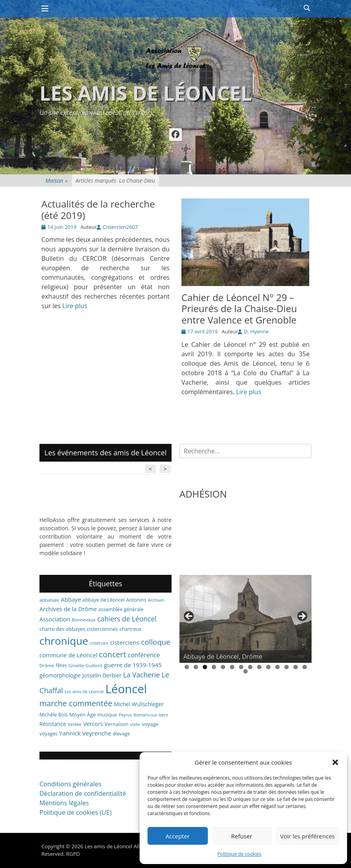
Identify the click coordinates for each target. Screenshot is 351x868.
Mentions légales (64, 803)
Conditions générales (70, 784)
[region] (246, 619)
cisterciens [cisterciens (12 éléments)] (125, 642)
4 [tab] (214, 667)
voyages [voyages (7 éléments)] (49, 734)
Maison (57, 181)
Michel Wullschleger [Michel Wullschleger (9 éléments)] (139, 704)
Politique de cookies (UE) (76, 812)
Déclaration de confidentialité (83, 793)
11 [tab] (277, 667)
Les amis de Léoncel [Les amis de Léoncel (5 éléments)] (84, 692)
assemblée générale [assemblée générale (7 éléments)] (121, 609)
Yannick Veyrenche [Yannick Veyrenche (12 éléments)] (85, 733)
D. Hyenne (256, 331)
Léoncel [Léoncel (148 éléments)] (126, 689)
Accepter (178, 836)
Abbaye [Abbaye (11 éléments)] (71, 599)
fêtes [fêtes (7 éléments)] (62, 665)
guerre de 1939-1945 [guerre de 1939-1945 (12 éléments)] (133, 665)
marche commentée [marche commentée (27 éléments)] (76, 703)
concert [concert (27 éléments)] (113, 654)
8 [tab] (250, 667)
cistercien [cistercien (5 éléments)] (99, 643)
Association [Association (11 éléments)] (55, 619)
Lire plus (75, 306)
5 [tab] (223, 667)
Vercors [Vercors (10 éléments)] (93, 724)
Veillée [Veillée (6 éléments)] (75, 724)
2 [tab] (196, 667)
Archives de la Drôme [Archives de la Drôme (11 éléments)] (68, 609)
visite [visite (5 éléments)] (135, 724)
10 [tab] (268, 667)
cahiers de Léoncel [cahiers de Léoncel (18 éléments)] (127, 619)
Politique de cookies (239, 854)
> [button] (302, 617)
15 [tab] (246, 671)
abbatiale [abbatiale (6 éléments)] (49, 600)
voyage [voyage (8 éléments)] (150, 724)
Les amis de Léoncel (146, 93)
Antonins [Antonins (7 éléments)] (136, 600)
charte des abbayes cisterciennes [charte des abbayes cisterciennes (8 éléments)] (79, 629)
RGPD (73, 854)
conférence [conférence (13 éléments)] (144, 655)
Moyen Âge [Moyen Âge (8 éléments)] (83, 715)
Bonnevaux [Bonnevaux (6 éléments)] (84, 620)
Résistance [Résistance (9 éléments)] (53, 724)
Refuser (242, 836)
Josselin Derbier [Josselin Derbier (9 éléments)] (102, 675)
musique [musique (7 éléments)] (107, 715)
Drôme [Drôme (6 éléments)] (47, 665)
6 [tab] (232, 667)
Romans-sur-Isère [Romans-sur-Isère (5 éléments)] (151, 715)
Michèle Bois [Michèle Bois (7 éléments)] (54, 715)
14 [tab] (305, 667)
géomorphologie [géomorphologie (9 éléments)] (60, 675)
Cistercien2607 (120, 227)
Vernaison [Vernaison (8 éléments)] (117, 724)
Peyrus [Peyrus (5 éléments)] (125, 715)
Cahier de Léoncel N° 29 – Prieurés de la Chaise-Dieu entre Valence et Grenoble (239, 309)
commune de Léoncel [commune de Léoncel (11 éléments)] (68, 655)
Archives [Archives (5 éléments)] (156, 600)
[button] (335, 762)
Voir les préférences (307, 836)
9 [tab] (259, 667)
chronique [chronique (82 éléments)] (64, 641)
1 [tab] (187, 667)
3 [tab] (205, 667)
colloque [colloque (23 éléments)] (155, 642)
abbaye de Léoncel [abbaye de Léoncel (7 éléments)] (104, 600)
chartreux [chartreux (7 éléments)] (130, 629)
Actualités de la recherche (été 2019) (98, 210)
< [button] (189, 617)
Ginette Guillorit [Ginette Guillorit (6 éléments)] (86, 665)
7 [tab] (241, 667)
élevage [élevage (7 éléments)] (121, 734)
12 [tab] (287, 667)
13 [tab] (296, 667)
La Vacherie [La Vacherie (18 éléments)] (141, 675)
